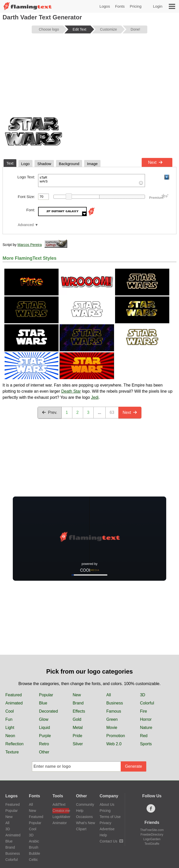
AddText (59, 804)
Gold (77, 719)
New (77, 695)
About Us (107, 804)
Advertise (107, 829)
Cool (10, 711)
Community (85, 804)
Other (44, 752)
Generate (134, 766)
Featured (14, 695)
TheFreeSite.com (152, 830)
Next (155, 162)
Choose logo (49, 29)
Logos (105, 6)
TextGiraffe (152, 844)
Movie (112, 728)
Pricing (136, 6)
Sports (146, 744)
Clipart (81, 829)
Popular (46, 695)
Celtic (33, 860)
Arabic (34, 841)
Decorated (49, 711)
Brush (34, 847)
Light (10, 728)
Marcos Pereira (30, 245)
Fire (143, 711)
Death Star (71, 391)
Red (144, 736)
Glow (44, 719)
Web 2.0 (114, 744)
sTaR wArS (92, 181)
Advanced (26, 225)
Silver (78, 744)
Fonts (120, 6)
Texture (12, 752)
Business (115, 703)
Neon (10, 736)
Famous (114, 711)
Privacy (105, 823)
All (109, 695)
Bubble (35, 853)
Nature (146, 728)
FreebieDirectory (152, 835)
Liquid (45, 728)
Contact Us (111, 841)
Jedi (95, 397)
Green (112, 719)
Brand (78, 703)
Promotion (116, 736)
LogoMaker (61, 817)
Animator (60, 823)
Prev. (50, 412)
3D (142, 695)
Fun (9, 719)
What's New (85, 823)
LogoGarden (152, 839)
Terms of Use (110, 817)
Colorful (147, 703)
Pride (77, 736)
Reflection (14, 744)
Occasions (84, 817)
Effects (79, 711)
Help (80, 811)
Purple (45, 736)
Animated (14, 703)
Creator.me (61, 811)
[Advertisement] (89, 77)
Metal (78, 728)
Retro (44, 744)
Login (158, 6)
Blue (43, 703)
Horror (146, 719)
